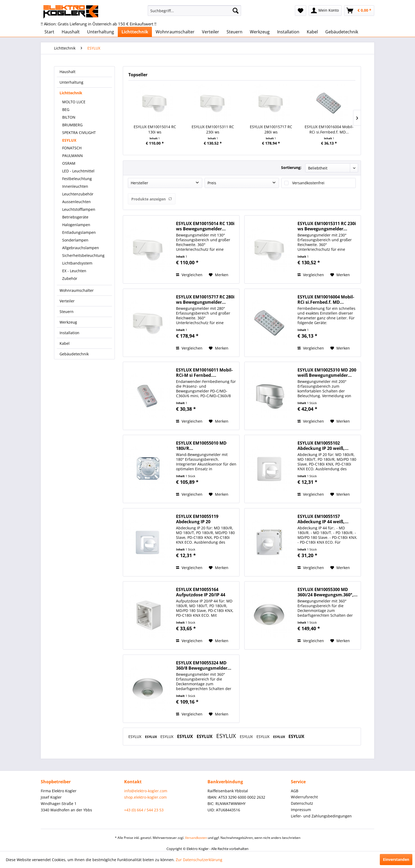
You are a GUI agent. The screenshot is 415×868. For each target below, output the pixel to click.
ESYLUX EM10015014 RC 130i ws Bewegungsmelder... (155, 129)
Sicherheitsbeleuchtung (83, 255)
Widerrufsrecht (304, 797)
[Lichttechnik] (135, 32)
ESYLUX (69, 140)
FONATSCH (72, 148)
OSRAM (69, 163)
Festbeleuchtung (77, 179)
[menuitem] (194, 11)
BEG (66, 109)
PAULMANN (73, 156)
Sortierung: (291, 167)
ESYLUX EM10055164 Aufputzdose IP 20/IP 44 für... (201, 592)
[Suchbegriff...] (194, 11)
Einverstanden (396, 859)
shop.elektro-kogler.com (145, 797)
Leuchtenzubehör (78, 194)
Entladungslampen (79, 232)
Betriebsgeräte (75, 217)
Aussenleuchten (76, 202)
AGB (295, 791)
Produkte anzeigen (152, 199)
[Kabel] (312, 32)
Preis (212, 183)
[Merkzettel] (301, 11)
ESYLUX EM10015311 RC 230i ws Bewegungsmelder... (213, 129)
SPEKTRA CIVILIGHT (79, 133)
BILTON (69, 117)
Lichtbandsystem (77, 263)
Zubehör (70, 278)
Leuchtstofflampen (79, 209)
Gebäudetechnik (74, 354)
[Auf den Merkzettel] (219, 275)
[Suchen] (236, 11)
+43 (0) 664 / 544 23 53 (144, 810)
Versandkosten (196, 838)
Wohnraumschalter (77, 290)
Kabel (65, 343)
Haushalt (67, 72)
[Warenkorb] (359, 11)
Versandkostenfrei (308, 183)
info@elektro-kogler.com (146, 791)
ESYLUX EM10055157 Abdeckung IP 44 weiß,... (323, 519)
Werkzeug (68, 322)
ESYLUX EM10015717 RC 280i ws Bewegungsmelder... (271, 129)
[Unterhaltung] (101, 32)
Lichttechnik (71, 93)
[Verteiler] (211, 32)
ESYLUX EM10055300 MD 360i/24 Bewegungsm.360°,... (328, 592)
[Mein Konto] (325, 11)
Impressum (301, 810)
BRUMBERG (72, 125)
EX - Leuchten (74, 271)
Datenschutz (302, 803)
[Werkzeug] (260, 32)
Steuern (67, 312)
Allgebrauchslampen (81, 248)
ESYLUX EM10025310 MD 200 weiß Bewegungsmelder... (327, 373)
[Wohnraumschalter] (175, 32)
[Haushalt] (71, 32)
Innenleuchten (75, 186)
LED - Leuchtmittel (78, 171)
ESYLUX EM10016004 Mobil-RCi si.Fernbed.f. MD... (329, 129)
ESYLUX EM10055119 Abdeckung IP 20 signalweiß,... (197, 519)
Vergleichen (189, 275)
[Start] (49, 32)
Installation (69, 333)
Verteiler (67, 301)
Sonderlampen (75, 240)
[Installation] (288, 32)
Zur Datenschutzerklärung (199, 860)
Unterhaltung (71, 82)
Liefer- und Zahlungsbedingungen (321, 816)
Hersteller (139, 183)
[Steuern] (234, 32)
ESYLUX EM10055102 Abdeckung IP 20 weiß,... (323, 446)
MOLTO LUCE (74, 102)
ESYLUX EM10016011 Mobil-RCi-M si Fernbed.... (204, 373)
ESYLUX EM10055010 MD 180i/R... (201, 446)
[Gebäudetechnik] (342, 32)
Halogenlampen (76, 225)
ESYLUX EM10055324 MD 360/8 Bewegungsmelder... (204, 665)
